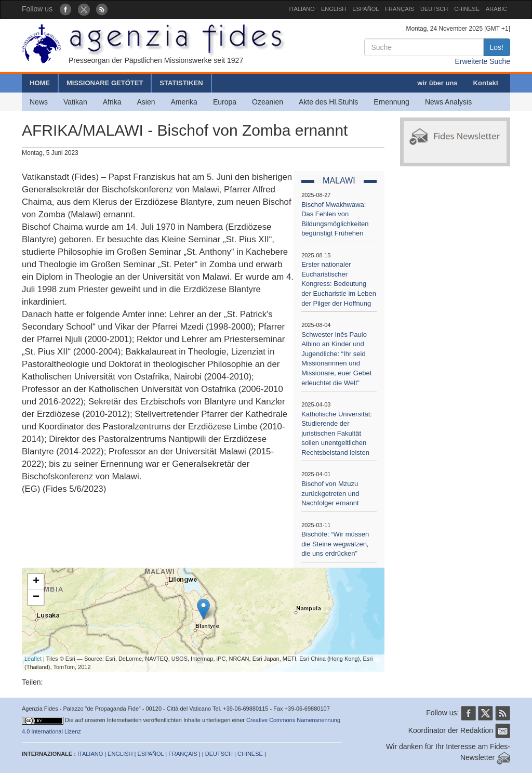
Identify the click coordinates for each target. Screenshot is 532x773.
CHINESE (467, 9)
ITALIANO (302, 9)
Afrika (112, 102)
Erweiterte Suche (482, 61)
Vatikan (75, 102)
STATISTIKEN (181, 83)
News (39, 102)
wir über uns (437, 83)
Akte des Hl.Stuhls (328, 102)
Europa (225, 102)
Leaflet (33, 659)
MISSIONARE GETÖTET (105, 83)
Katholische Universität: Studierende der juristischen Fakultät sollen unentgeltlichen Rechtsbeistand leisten (337, 433)
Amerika (184, 102)
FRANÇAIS (400, 9)
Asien (146, 102)
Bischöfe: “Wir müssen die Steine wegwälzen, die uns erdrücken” (335, 544)
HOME (40, 83)
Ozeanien (268, 102)
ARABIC (496, 9)
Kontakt (486, 83)
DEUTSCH (434, 9)
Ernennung (391, 102)
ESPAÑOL (365, 9)
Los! (497, 47)
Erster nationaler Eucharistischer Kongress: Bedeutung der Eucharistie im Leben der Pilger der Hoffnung (339, 284)
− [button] (36, 597)
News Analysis (448, 102)
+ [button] (36, 582)
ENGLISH (334, 9)
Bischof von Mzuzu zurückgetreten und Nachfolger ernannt (330, 493)
